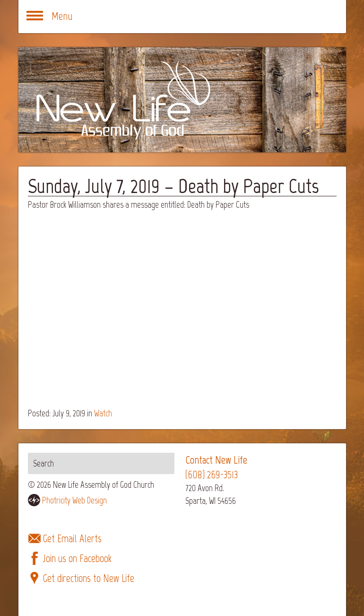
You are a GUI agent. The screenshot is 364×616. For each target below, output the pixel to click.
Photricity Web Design (74, 500)
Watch (103, 413)
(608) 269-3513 (212, 475)
